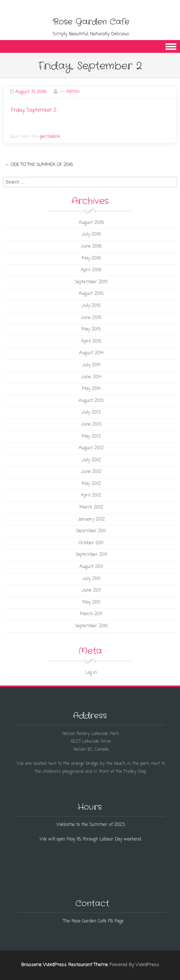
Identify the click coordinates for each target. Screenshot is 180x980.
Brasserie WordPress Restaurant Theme (64, 965)
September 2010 (91, 626)
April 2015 (91, 341)
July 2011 (91, 579)
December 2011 (91, 531)
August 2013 (91, 401)
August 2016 (91, 223)
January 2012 (91, 519)
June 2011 (91, 590)
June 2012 (91, 472)
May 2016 (91, 258)
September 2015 (91, 282)
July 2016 (91, 234)
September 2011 (91, 555)
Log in (91, 673)
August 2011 (91, 567)
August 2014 (91, 353)
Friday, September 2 (34, 110)
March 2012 (91, 507)
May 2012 (91, 484)
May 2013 (91, 436)
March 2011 (91, 614)
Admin (73, 92)
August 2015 (91, 294)
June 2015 (91, 318)
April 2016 (91, 270)
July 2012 (91, 460)
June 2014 (91, 377)
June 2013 (91, 424)
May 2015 (91, 329)
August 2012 (91, 448)
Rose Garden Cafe (91, 22)
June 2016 (91, 246)
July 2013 (91, 412)
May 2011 (91, 602)
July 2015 (91, 306)
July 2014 (91, 365)
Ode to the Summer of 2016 (39, 165)
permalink (50, 137)
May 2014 (91, 389)
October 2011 (91, 543)
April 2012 (91, 495)
